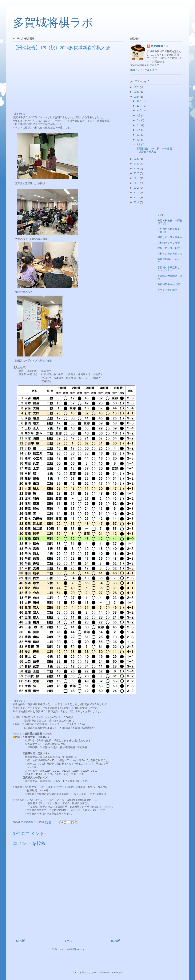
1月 (139, 144)
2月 (139, 140)
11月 (140, 106)
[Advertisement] (68, 81)
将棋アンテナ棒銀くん (170, 254)
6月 (139, 125)
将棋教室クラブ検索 (169, 243)
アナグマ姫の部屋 (167, 290)
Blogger (118, 972)
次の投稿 (21, 941)
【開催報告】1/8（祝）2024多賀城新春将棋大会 (154, 150)
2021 (137, 169)
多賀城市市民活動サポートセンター (170, 269)
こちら (83, 724)
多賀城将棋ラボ (53, 23)
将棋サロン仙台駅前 (169, 248)
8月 (139, 120)
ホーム (68, 941)
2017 (137, 188)
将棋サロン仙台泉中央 (170, 237)
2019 (137, 178)
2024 (137, 97)
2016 (137, 193)
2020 (137, 173)
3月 (139, 135)
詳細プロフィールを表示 (143, 70)
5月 (139, 130)
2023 (137, 159)
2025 (137, 92)
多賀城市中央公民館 (169, 284)
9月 (139, 115)
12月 (140, 101)
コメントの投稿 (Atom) (71, 949)
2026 (137, 87)
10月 (140, 110)
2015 (137, 197)
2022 (137, 164)
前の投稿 (115, 941)
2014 (137, 202)
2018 (137, 183)
